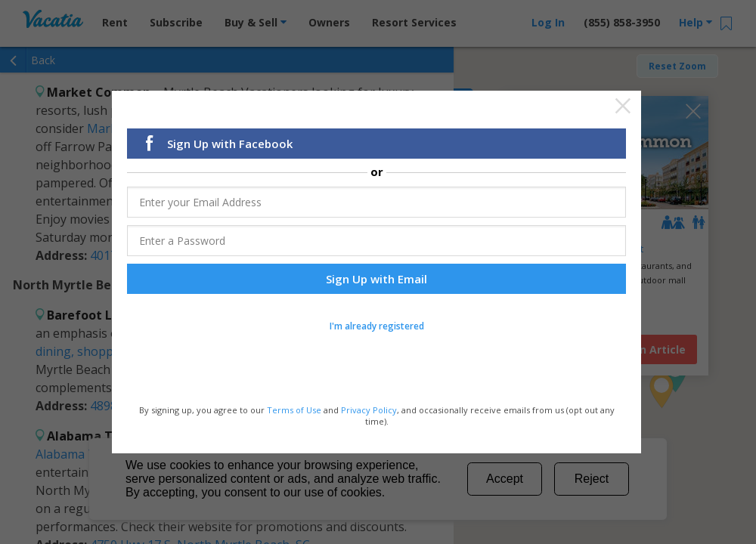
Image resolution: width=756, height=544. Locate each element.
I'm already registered (377, 327)
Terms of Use (294, 410)
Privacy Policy (369, 410)
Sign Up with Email (376, 280)
